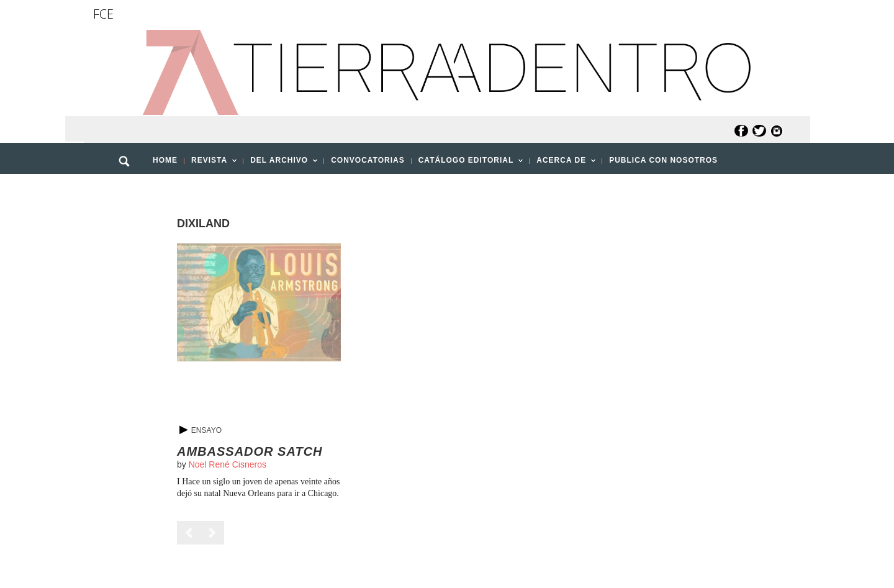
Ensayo (206, 430)
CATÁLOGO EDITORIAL (467, 164)
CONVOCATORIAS (368, 160)
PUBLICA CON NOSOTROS (663, 160)
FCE (103, 14)
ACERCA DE (562, 164)
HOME (165, 160)
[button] (129, 188)
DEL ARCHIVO (280, 164)
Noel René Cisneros (228, 464)
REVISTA (210, 164)
